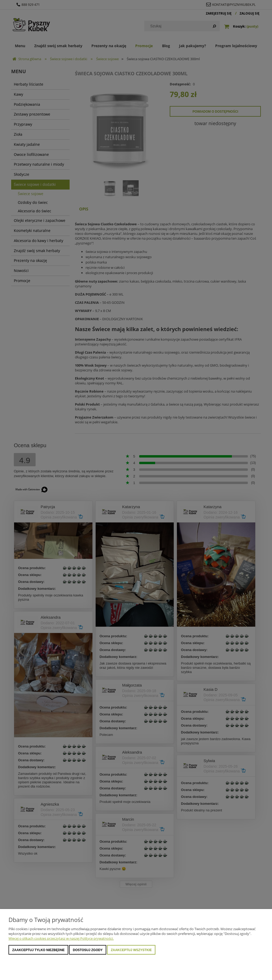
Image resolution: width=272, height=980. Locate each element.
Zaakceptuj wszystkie (131, 950)
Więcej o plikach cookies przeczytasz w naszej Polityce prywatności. (61, 938)
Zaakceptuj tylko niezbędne (38, 950)
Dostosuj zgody (88, 950)
